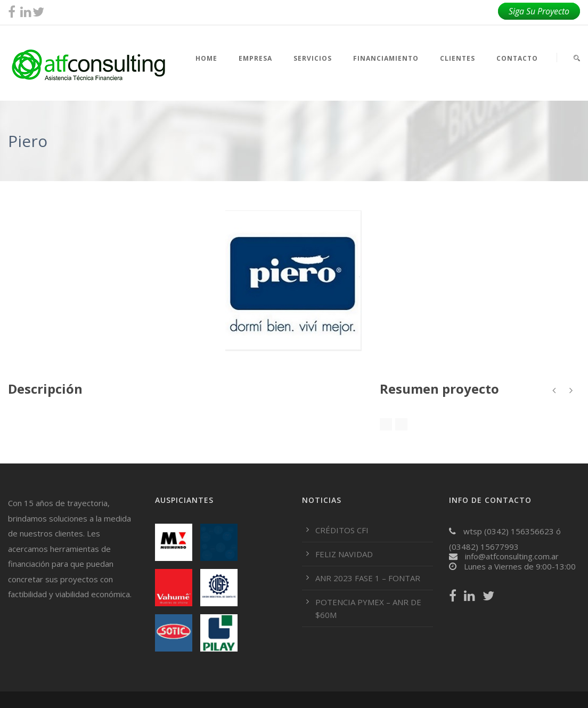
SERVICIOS (313, 58)
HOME (206, 58)
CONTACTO (517, 58)
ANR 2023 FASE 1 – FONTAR (368, 578)
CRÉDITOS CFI (342, 530)
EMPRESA (255, 58)
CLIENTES (458, 58)
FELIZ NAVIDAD (344, 554)
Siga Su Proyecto (539, 11)
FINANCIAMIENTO (386, 58)
